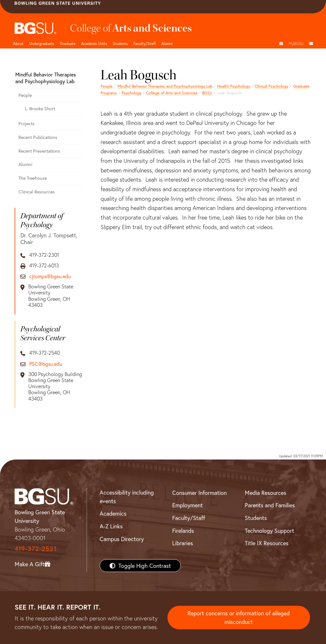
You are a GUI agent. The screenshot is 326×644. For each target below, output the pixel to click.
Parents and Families (270, 505)
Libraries (183, 543)
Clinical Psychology (271, 86)
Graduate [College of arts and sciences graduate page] (68, 43)
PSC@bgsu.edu (46, 364)
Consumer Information (199, 493)
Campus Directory (122, 539)
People (107, 86)
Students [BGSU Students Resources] (256, 518)
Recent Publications (38, 137)
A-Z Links (111, 526)
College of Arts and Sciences (172, 93)
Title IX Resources (267, 543)
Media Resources (266, 493)
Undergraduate (42, 43)
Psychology (131, 93)
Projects (27, 123)
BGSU (207, 93)
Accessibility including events (127, 497)
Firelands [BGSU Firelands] (183, 531)
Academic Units (94, 43)
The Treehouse (33, 178)
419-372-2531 (36, 549)
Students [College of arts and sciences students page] (120, 43)
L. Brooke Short (40, 109)
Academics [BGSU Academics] (113, 513)
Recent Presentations (39, 151)
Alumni (167, 43)
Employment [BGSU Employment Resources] (188, 505)
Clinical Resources (37, 192)
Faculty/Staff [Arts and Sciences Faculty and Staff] (145, 43)
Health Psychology (234, 86)
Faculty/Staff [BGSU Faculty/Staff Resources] (189, 518)
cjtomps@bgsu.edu (50, 276)
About (18, 43)
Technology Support (269, 531)
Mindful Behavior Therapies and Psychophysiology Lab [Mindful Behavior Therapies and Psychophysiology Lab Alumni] (165, 86)
